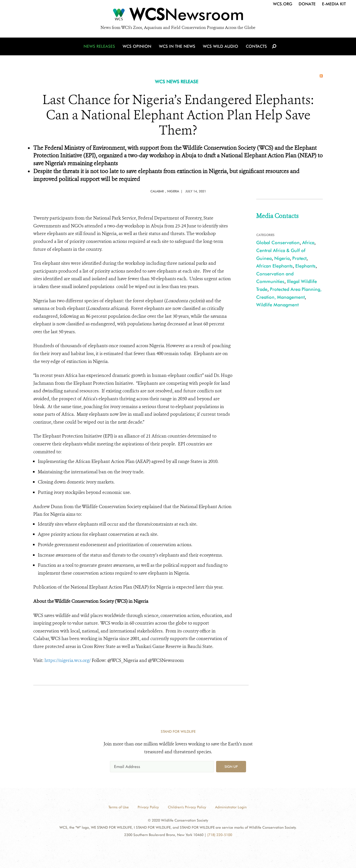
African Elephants (274, 266)
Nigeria (282, 258)
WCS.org (283, 4)
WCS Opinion (137, 46)
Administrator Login (231, 807)
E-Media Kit (334, 4)
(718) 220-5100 (220, 835)
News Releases (99, 46)
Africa (308, 243)
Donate (307, 4)
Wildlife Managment (277, 305)
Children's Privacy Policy (187, 807)
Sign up (231, 766)
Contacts (256, 46)
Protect (299, 258)
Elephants (305, 266)
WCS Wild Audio (221, 46)
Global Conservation (278, 243)
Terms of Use (119, 807)
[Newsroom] (178, 16)
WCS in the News (177, 46)
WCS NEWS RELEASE (177, 82)
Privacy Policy (148, 807)
